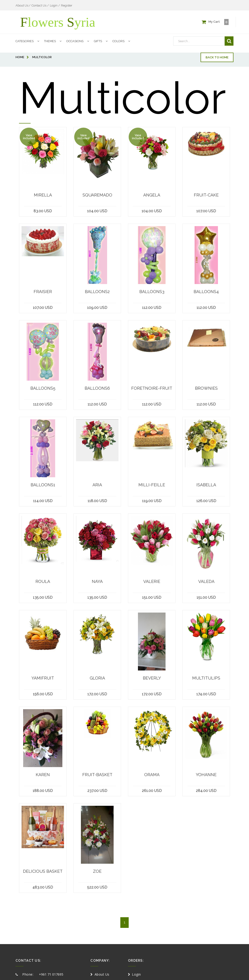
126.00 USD (206, 501)
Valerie (152, 582)
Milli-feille (152, 485)
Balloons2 (97, 292)
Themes (54, 42)
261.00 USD (152, 791)
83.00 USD (43, 211)
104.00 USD (97, 211)
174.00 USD (206, 694)
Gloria (97, 678)
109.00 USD (97, 308)
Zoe (97, 871)
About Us (22, 5)
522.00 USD (97, 887)
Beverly (152, 678)
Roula (43, 582)
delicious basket (43, 871)
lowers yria (58, 22)
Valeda (206, 582)
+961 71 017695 (51, 974)
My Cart (215, 22)
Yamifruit (43, 678)
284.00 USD (206, 791)
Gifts (102, 42)
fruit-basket (97, 775)
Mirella (43, 195)
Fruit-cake (206, 195)
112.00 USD (152, 308)
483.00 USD (43, 887)
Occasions (79, 42)
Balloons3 (152, 292)
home (22, 57)
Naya (97, 582)
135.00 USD (43, 597)
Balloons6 (97, 388)
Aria (97, 485)
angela (152, 195)
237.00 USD (97, 791)
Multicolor (42, 57)
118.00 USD (97, 501)
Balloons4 (206, 292)
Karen (43, 775)
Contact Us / (40, 5)
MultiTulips (206, 678)
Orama (152, 775)
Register (67, 5)
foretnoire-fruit (152, 388)
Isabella (206, 485)
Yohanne (206, 775)
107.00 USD (206, 211)
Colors (123, 42)
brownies (206, 388)
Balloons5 (43, 388)
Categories (29, 42)
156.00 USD (43, 694)
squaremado (97, 195)
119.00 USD (152, 501)
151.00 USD (152, 597)
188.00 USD (43, 791)
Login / (55, 5)
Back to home (217, 57)
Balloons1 (43, 485)
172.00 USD (97, 694)
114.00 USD (43, 501)
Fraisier (43, 292)
